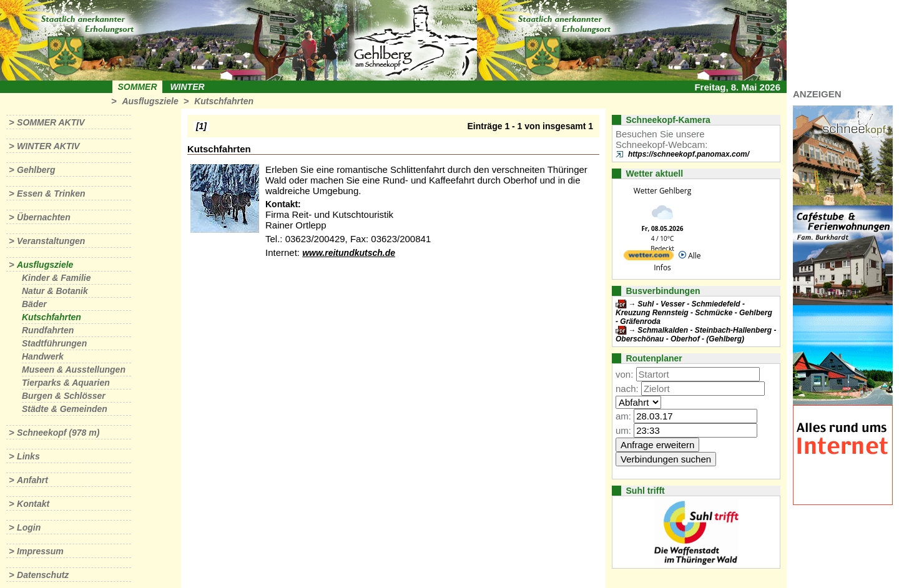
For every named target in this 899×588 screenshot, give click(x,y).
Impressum (40, 551)
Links (28, 456)
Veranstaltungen (51, 241)
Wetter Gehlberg (662, 191)
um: (623, 430)
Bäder (34, 304)
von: (624, 374)
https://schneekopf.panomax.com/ (689, 154)
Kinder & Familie (56, 278)
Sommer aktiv (51, 122)
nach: (627, 389)
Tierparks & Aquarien (66, 383)
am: (623, 416)
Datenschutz (43, 575)
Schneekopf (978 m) (58, 433)
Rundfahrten (48, 330)
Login (29, 527)
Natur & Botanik (55, 291)
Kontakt (33, 504)
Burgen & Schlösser (64, 396)
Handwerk (43, 356)
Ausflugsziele (150, 101)
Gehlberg (36, 170)
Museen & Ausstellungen (74, 370)
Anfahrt (32, 480)
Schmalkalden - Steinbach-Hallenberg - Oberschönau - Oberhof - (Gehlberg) (696, 335)
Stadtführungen (54, 343)
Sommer (138, 87)
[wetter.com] (649, 257)
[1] (201, 126)
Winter (187, 87)
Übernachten (44, 217)
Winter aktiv (48, 146)
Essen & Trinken (51, 194)
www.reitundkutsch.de (349, 253)
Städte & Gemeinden (65, 409)
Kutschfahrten (224, 101)
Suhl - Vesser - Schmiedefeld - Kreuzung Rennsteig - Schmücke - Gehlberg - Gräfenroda (694, 313)
